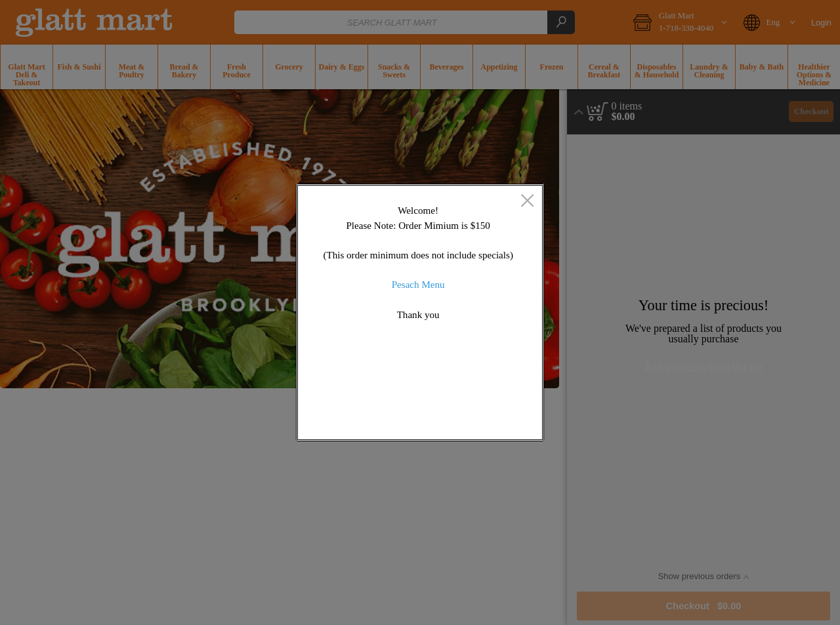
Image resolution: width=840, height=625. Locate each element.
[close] (527, 201)
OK (488, 421)
